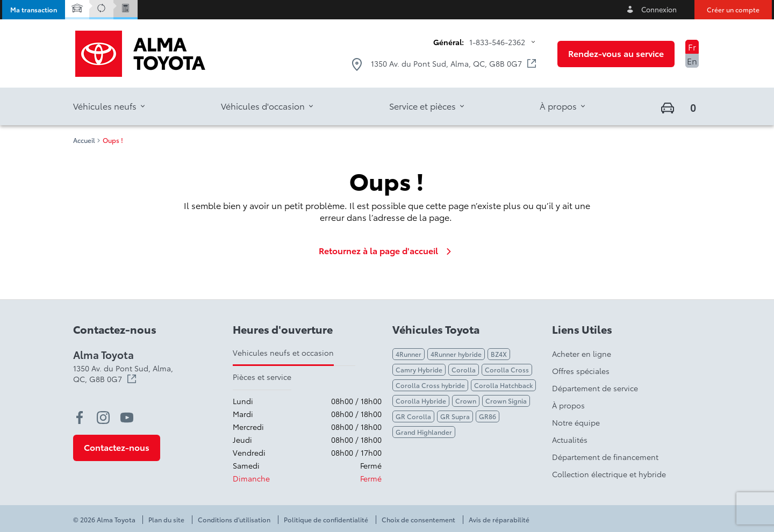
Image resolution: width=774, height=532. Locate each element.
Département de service (595, 388)
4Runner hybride (456, 354)
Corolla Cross (507, 369)
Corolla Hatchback (503, 385)
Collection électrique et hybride (609, 474)
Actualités (570, 440)
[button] (34, 10)
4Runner (408, 354)
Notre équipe (576, 422)
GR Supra (455, 416)
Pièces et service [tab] (262, 377)
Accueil (84, 140)
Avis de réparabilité (499, 520)
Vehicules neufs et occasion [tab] (283, 353)
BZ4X (499, 354)
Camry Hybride (419, 369)
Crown (466, 401)
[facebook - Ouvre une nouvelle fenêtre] (80, 418)
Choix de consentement (418, 520)
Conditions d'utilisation (234, 520)
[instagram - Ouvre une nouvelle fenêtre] (103, 418)
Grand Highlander (424, 432)
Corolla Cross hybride (430, 385)
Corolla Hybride (421, 401)
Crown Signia (506, 401)
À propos (568, 405)
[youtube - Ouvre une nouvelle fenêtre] (127, 418)
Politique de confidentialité (326, 520)
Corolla (464, 369)
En (692, 60)
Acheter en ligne (582, 354)
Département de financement (605, 457)
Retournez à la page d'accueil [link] (387, 250)
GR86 (488, 416)
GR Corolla (413, 416)
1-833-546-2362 (497, 42)
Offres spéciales (581, 371)
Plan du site (166, 520)
